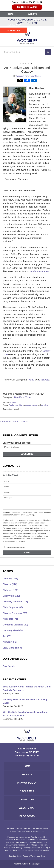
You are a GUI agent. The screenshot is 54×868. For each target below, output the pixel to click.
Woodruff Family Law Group (34, 856)
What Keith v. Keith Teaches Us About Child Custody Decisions (27, 688)
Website (33, 14)
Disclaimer (27, 791)
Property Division (15, 602)
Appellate (10, 619)
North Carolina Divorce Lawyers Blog (27, 37)
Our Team (13, 19)
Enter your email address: (17, 443)
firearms (35, 405)
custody (28, 405)
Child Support (13, 607)
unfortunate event (40, 271)
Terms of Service (32, 831)
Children (10, 590)
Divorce (10, 584)
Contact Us (14, 30)
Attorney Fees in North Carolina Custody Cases (25, 701)
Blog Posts (27, 816)
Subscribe (27, 454)
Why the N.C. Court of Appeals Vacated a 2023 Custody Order (25, 714)
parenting (45, 405)
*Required (7, 512)
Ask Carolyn (14, 25)
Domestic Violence (15, 625)
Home (10, 14)
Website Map (27, 808)
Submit (27, 552)
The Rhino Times (23, 397)
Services (37, 19)
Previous (5, 422)
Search (48, 52)
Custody (13, 403)
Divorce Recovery (15, 613)
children (21, 405)
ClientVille (11, 596)
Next (24, 422)
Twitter (31, 380)
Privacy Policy (27, 783)
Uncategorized (13, 630)
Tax (7, 636)
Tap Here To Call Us (27, 7)
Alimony (10, 642)
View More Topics (12, 648)
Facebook (44, 380)
